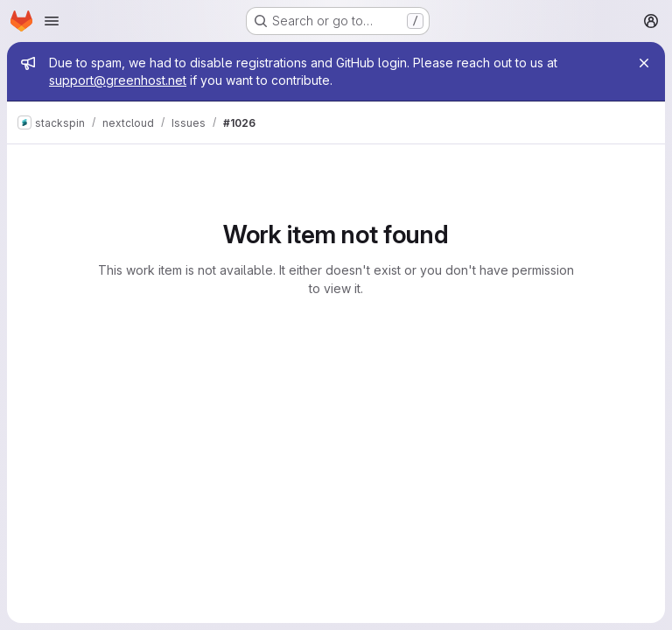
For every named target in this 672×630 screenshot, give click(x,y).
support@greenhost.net (118, 80)
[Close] (644, 63)
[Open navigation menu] (52, 21)
